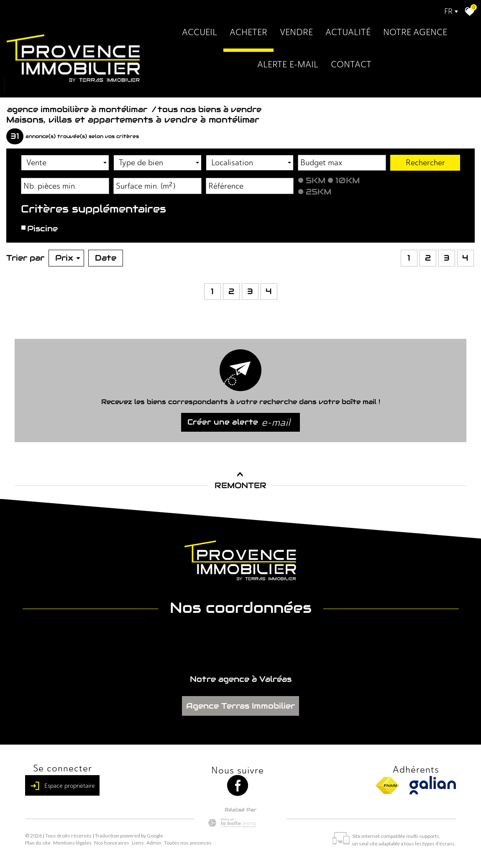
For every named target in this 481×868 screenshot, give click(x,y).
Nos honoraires (112, 843)
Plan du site (38, 843)
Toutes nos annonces (188, 843)
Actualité (348, 32)
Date (106, 258)
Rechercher (425, 163)
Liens (138, 843)
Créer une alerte (239, 422)
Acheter (248, 32)
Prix (68, 258)
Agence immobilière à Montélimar (78, 109)
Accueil (200, 32)
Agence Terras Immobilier (240, 706)
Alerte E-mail (288, 64)
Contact (351, 64)
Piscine (41, 228)
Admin (154, 843)
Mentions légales (72, 843)
